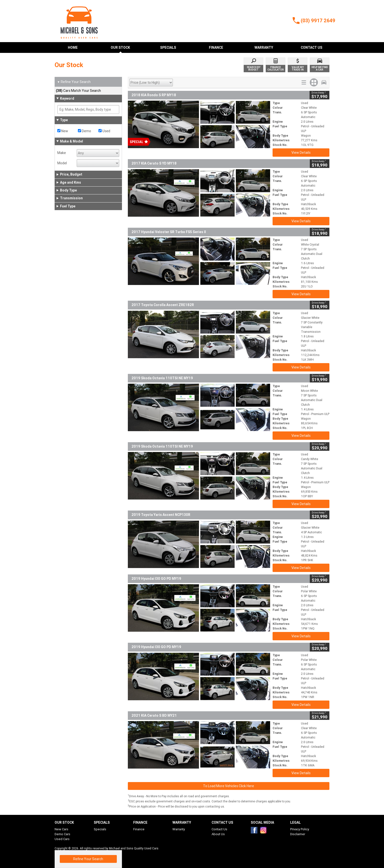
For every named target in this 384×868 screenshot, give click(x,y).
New (63, 131)
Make (62, 153)
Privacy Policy (300, 829)
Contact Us (219, 829)
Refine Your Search (74, 82)
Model (62, 163)
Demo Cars (62, 834)
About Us (218, 834)
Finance (139, 829)
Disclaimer (298, 834)
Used (104, 131)
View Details (301, 153)
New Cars (61, 829)
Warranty (179, 829)
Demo (84, 131)
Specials (100, 829)
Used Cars (62, 839)
